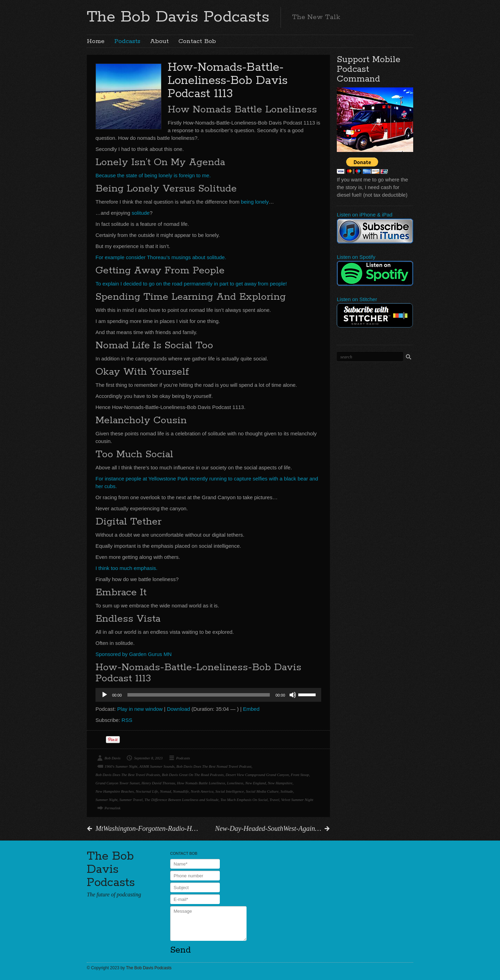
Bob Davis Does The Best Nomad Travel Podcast (214, 766)
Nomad (166, 791)
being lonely (255, 202)
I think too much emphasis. (126, 568)
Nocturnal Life (147, 791)
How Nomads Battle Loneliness (201, 783)
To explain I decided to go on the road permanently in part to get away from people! (191, 284)
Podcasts (127, 41)
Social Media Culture (262, 791)
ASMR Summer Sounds (157, 766)
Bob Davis (112, 758)
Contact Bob (197, 41)
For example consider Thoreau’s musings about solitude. (161, 257)
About (159, 41)
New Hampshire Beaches (115, 791)
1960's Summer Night (121, 766)
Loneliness (235, 783)
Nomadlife (181, 791)
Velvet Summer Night (297, 800)
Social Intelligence (230, 791)
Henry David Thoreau (159, 783)
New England (256, 783)
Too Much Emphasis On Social (244, 800)
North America (202, 791)
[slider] (199, 695)
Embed (251, 709)
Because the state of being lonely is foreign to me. (153, 175)
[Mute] (293, 695)
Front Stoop (300, 775)
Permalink (112, 808)
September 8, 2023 (148, 758)
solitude (141, 213)
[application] (208, 695)
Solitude (287, 791)
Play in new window (140, 709)
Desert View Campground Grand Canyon (257, 775)
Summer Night (106, 800)
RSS (127, 720)
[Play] (105, 695)
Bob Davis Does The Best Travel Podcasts (128, 775)
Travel (274, 800)
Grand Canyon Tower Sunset (118, 783)
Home (96, 41)
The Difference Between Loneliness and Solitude (181, 800)
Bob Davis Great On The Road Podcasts (193, 775)
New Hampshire (280, 783)
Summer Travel (131, 800)
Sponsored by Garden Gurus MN (134, 654)
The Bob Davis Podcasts (178, 17)
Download (179, 709)
